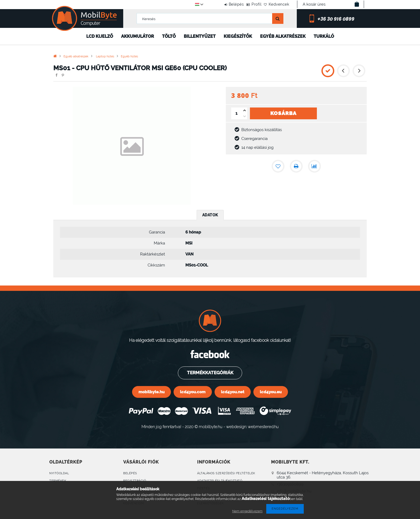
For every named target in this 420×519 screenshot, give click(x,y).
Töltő (169, 36)
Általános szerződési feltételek (226, 473)
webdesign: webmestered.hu (252, 427)
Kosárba (283, 113)
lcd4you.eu (271, 392)
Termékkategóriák (210, 373)
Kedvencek (276, 4)
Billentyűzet (200, 36)
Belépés (222, 4)
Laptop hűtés (105, 56)
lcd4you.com (193, 392)
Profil (248, 4)
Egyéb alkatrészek (283, 36)
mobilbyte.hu (151, 392)
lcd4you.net (233, 392)
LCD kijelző (100, 36)
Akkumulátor (138, 36)
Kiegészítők (238, 36)
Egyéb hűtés (129, 56)
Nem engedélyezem (247, 511)
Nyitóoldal (59, 473)
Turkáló (324, 36)
